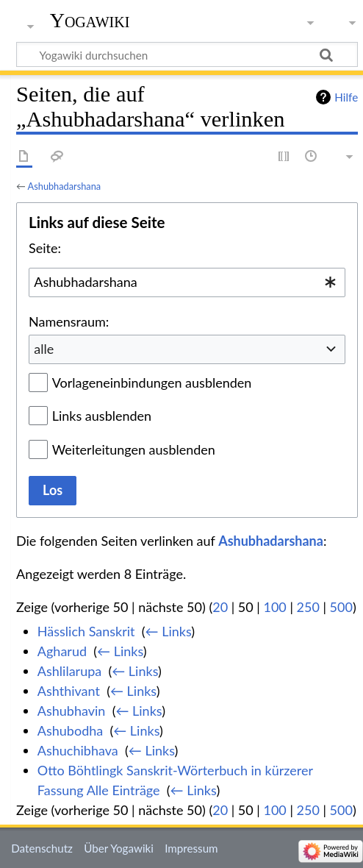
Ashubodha (70, 730)
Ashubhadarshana (64, 186)
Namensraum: (69, 321)
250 (308, 607)
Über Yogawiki (119, 848)
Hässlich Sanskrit (86, 631)
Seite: (45, 248)
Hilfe (346, 97)
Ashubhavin (72, 711)
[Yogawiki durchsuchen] (187, 54)
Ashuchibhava (78, 750)
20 (220, 607)
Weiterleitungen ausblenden (134, 449)
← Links (169, 631)
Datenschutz (42, 848)
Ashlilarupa (69, 671)
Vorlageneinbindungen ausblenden (152, 383)
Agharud (62, 651)
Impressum (191, 848)
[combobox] (187, 282)
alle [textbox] (44, 349)
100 (274, 607)
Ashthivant (69, 691)
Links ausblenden (102, 416)
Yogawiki (90, 20)
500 (341, 607)
